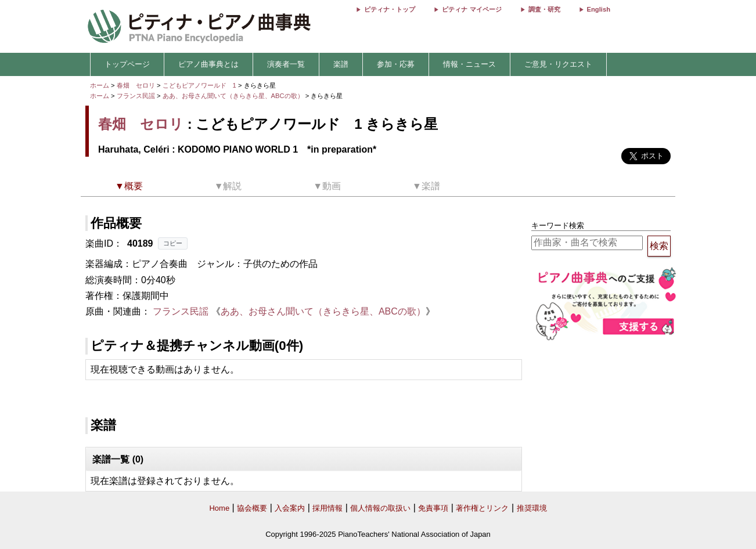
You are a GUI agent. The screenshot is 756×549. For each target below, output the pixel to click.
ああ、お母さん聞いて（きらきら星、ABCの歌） (234, 96)
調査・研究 (544, 9)
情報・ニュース (469, 64)
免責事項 (433, 508)
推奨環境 (532, 508)
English (599, 9)
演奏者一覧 (286, 64)
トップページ (127, 64)
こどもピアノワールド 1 (200, 85)
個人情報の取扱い (380, 508)
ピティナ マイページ (471, 9)
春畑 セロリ (136, 85)
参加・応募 (396, 64)
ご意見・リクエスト (558, 64)
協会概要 (252, 508)
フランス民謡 (136, 96)
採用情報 (327, 508)
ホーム (100, 85)
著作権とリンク (482, 508)
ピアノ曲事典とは (208, 64)
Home (219, 508)
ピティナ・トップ (390, 9)
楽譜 (341, 64)
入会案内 (290, 508)
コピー (173, 243)
